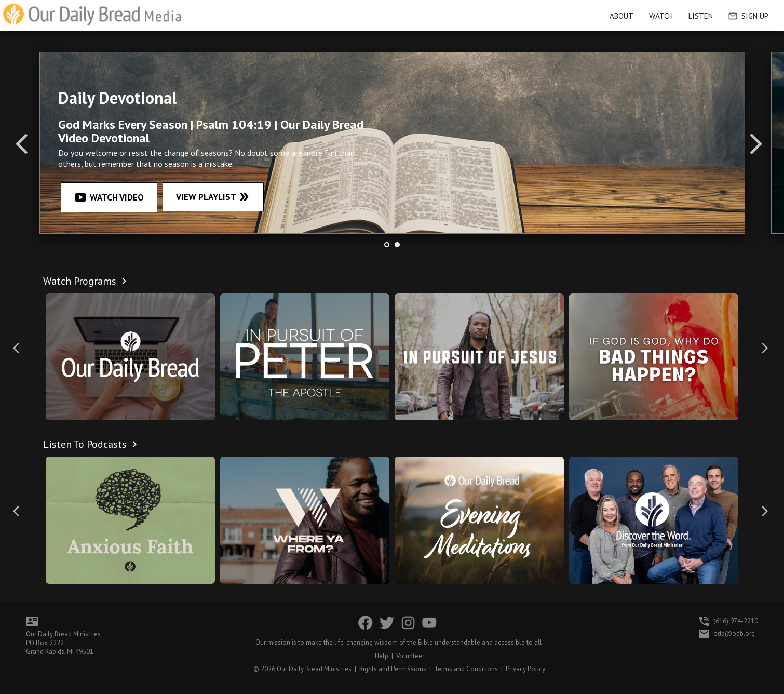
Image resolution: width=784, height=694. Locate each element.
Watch (661, 16)
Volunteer (410, 656)
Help (382, 656)
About (621, 16)
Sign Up (748, 16)
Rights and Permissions (393, 669)
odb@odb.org (734, 633)
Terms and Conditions (466, 669)
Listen (701, 16)
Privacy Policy (525, 669)
